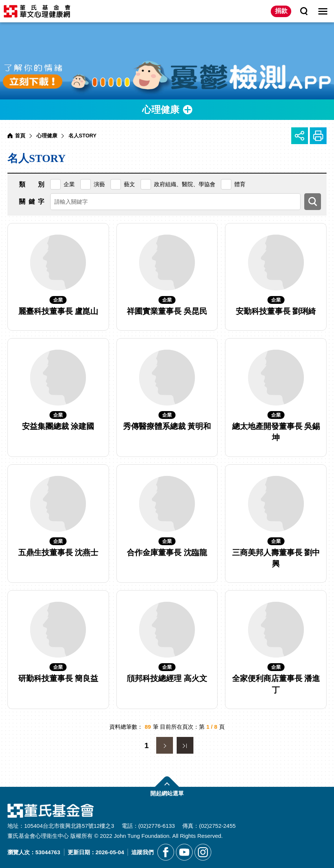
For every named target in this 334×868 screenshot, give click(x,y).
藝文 (129, 184)
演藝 (99, 184)
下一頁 (165, 745)
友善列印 (318, 136)
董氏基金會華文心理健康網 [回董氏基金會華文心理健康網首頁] (37, 11)
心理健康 (47, 136)
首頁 (20, 136)
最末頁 (185, 745)
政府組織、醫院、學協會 (185, 184)
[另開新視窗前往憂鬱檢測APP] (167, 61)
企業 (69, 184)
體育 (240, 184)
